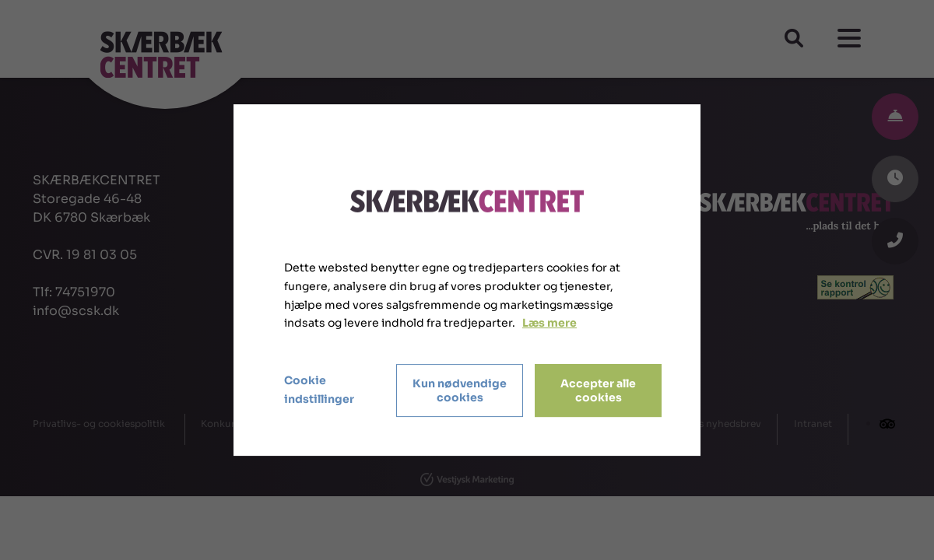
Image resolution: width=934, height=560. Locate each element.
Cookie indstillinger (319, 390)
